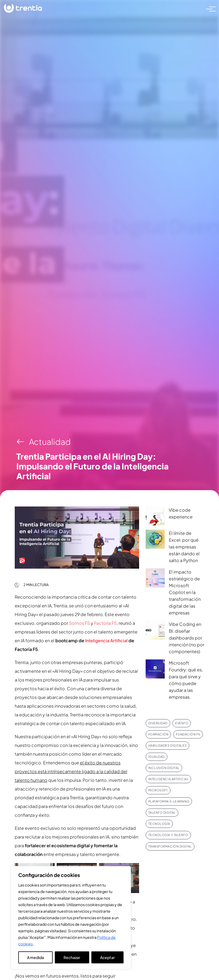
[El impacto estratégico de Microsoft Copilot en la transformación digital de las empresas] (155, 578)
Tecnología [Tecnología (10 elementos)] (159, 824)
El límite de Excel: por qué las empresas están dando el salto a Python (184, 547)
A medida (35, 957)
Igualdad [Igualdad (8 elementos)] (157, 757)
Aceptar (107, 957)
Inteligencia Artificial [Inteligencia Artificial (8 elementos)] (169, 779)
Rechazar (72, 957)
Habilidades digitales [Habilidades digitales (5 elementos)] (168, 745)
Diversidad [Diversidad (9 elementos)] (158, 723)
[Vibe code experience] (155, 516)
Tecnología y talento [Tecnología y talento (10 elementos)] (168, 835)
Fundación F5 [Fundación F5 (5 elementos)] (188, 734)
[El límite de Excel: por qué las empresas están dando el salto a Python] (155, 539)
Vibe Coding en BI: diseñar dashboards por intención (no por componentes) (187, 638)
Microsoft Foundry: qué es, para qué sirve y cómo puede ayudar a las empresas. (186, 680)
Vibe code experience (181, 513)
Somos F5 (79, 623)
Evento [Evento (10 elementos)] (182, 723)
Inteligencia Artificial (106, 640)
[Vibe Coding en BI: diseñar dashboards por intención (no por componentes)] (155, 630)
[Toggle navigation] (209, 8)
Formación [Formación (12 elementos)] (158, 734)
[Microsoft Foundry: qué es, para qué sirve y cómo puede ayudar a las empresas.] (155, 669)
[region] (71, 918)
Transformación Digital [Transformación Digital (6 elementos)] (170, 846)
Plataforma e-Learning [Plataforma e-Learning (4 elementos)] (169, 801)
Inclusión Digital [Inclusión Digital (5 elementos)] (164, 768)
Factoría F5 (105, 623)
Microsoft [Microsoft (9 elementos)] (158, 790)
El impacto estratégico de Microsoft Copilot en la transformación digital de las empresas (185, 592)
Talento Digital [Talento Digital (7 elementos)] (162, 812)
